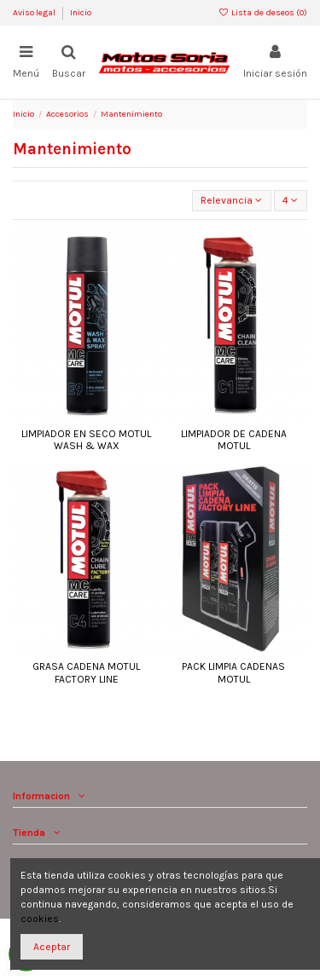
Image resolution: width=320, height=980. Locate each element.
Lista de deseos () (263, 13)
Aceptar (52, 947)
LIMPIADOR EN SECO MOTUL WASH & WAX (86, 440)
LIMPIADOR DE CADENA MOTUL (234, 440)
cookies (40, 919)
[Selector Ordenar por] (232, 201)
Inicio (81, 13)
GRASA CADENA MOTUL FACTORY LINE (86, 672)
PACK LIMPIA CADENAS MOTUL (233, 672)
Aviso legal (35, 13)
